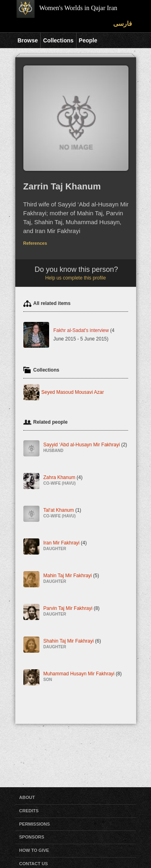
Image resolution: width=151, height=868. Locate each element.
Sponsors (32, 837)
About (27, 797)
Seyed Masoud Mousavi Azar (73, 392)
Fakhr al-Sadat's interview (81, 330)
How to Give (34, 850)
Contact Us (34, 864)
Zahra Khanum (63, 480)
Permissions (35, 824)
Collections (58, 40)
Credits (29, 811)
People (88, 40)
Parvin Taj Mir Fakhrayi (72, 611)
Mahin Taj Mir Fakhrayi (71, 579)
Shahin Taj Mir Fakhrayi (72, 644)
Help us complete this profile (75, 278)
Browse (28, 40)
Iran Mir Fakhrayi (65, 546)
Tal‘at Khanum (62, 513)
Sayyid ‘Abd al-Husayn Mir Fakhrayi (85, 448)
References (35, 243)
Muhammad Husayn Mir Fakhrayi (83, 677)
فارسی (123, 24)
